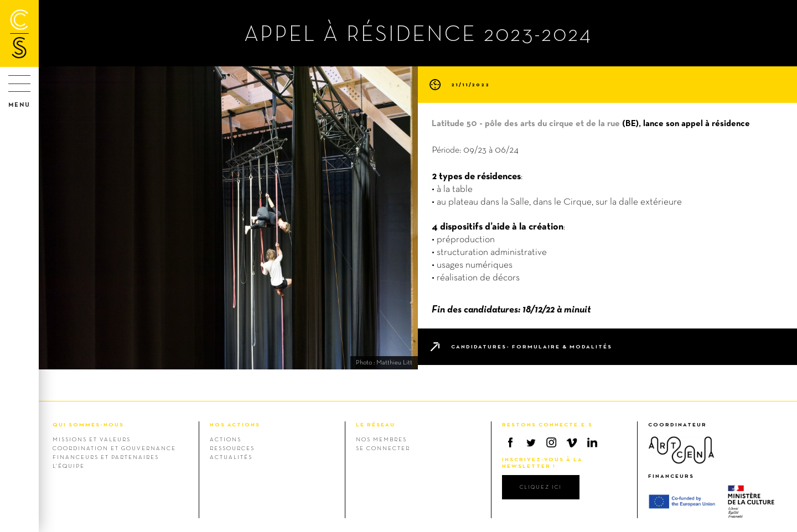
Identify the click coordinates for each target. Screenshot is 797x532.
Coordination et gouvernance (114, 448)
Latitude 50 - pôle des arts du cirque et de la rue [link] (526, 123)
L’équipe (69, 466)
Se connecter (383, 448)
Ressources (232, 448)
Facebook (510, 442)
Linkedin (592, 442)
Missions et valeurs (92, 439)
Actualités (231, 457)
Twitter (531, 442)
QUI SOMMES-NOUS (88, 424)
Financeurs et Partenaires (106, 457)
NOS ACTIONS (235, 424)
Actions (226, 439)
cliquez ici (541, 487)
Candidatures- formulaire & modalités (532, 346)
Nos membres (381, 439)
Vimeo (572, 442)
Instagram (551, 442)
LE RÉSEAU (376, 424)
